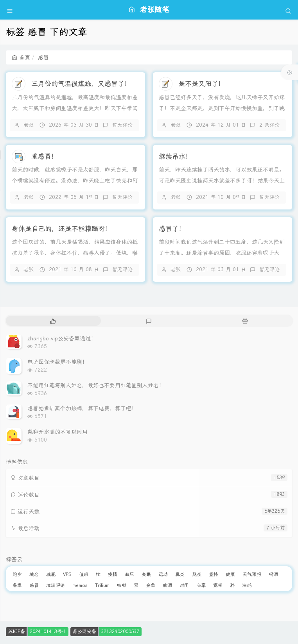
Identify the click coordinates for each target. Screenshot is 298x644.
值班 (84, 574)
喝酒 (273, 574)
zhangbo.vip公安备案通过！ (62, 338)
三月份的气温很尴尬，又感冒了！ (81, 84)
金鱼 (151, 585)
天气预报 (252, 574)
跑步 (17, 574)
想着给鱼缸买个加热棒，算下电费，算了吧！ (82, 408)
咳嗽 (122, 585)
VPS (67, 574)
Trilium (102, 585)
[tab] (53, 321)
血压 (129, 574)
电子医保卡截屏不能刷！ (57, 362)
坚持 (214, 574)
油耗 (247, 585)
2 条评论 (269, 125)
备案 (17, 585)
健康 (230, 574)
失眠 (146, 574)
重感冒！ (45, 156)
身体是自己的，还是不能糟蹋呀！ (62, 229)
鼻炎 (180, 574)
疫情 (113, 574)
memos (80, 585)
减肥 (51, 574)
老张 (29, 125)
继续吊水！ (175, 156)
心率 (201, 585)
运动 (163, 574)
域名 (34, 574)
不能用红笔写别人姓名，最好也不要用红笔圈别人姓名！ (96, 385)
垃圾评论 (56, 585)
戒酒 (167, 585)
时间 (184, 585)
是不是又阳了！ (202, 84)
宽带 (218, 585)
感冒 (34, 585)
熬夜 (197, 574)
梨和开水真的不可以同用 (57, 432)
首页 (21, 57)
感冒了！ (172, 229)
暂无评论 (122, 125)
